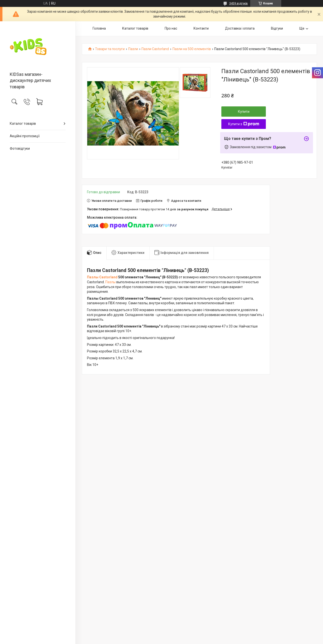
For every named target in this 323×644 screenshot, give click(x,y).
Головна (99, 28)
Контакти (201, 28)
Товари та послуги (110, 49)
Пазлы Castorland (102, 277)
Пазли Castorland (155, 49)
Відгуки (277, 28)
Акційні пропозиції (25, 136)
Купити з (244, 124)
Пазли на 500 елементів (192, 49)
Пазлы (110, 282)
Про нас (171, 28)
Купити (244, 112)
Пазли (133, 49)
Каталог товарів (23, 124)
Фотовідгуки (20, 148)
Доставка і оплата (240, 28)
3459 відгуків (238, 3)
